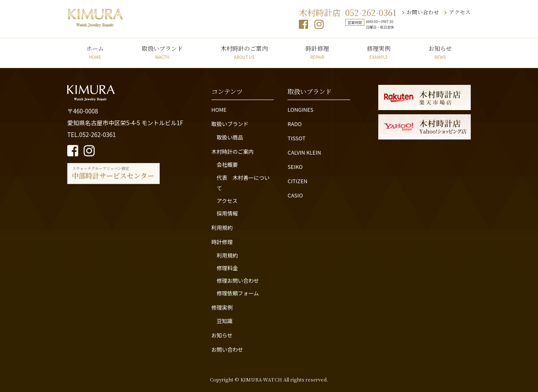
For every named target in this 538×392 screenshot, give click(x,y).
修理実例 (379, 52)
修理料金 (227, 268)
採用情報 (227, 213)
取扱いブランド (162, 52)
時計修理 (317, 52)
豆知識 (224, 321)
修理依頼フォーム (237, 293)
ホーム (95, 52)
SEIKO (295, 167)
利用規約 (222, 228)
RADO (295, 124)
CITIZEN (297, 181)
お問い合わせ (421, 12)
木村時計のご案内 (244, 52)
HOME (219, 109)
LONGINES (300, 109)
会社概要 (227, 164)
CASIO (295, 195)
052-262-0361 (371, 12)
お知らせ (440, 52)
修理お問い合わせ (238, 280)
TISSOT (297, 138)
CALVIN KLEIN (304, 152)
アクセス (458, 12)
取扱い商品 (230, 137)
